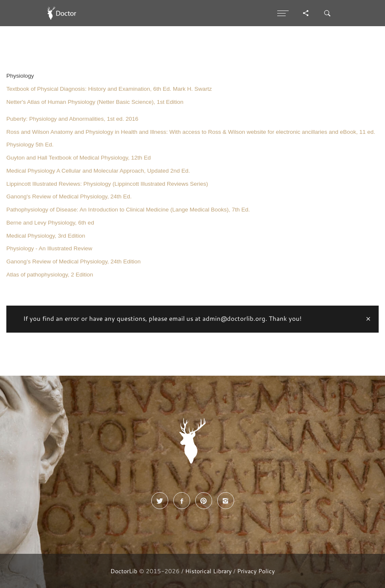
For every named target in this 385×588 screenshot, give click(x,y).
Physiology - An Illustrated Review (49, 248)
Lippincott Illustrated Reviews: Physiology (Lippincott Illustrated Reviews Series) (107, 184)
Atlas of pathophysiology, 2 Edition (50, 275)
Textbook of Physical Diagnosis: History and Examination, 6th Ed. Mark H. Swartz (109, 89)
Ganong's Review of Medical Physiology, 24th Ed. (69, 196)
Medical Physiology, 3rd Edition (46, 236)
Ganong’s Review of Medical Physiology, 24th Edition (74, 261)
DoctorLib (124, 571)
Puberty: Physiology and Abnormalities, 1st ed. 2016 (72, 119)
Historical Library (208, 571)
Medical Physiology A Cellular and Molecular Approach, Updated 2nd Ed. (98, 171)
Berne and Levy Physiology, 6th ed (50, 223)
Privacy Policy (256, 571)
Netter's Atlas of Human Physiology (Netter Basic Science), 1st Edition (95, 102)
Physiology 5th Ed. (30, 145)
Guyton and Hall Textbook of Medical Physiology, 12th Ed (79, 158)
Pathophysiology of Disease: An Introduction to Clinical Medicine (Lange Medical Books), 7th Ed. (128, 210)
